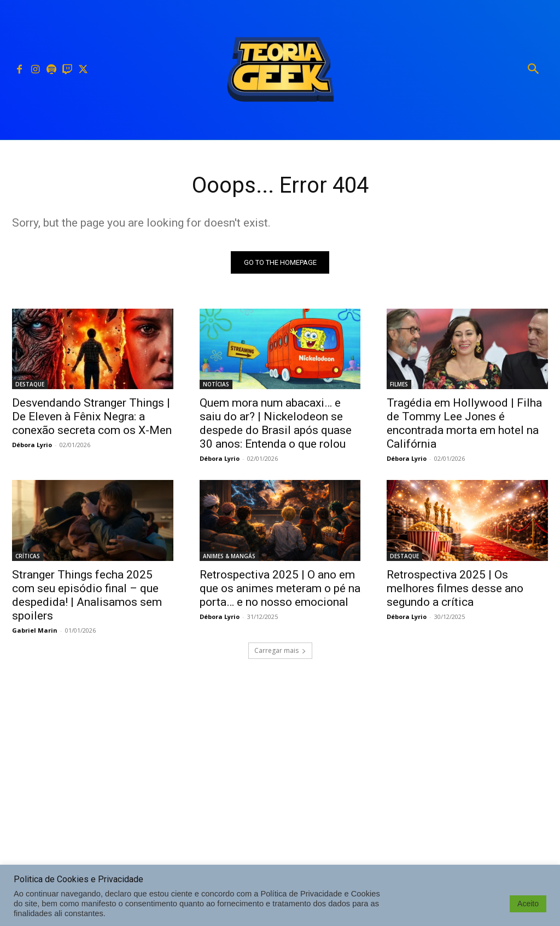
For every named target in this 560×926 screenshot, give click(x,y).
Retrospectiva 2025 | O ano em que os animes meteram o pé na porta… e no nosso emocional (280, 588)
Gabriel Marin (35, 630)
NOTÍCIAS (216, 384)
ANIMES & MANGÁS (229, 555)
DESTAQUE (30, 384)
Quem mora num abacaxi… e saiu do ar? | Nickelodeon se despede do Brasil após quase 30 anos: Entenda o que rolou (276, 423)
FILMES (399, 384)
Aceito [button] (528, 904)
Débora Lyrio (32, 445)
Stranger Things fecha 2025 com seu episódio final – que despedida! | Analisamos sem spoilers (87, 595)
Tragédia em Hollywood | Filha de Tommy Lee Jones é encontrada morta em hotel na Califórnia (464, 423)
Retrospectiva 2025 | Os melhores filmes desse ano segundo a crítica (455, 588)
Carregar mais (280, 650)
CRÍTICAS (28, 555)
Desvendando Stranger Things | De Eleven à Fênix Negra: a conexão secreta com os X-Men (92, 416)
